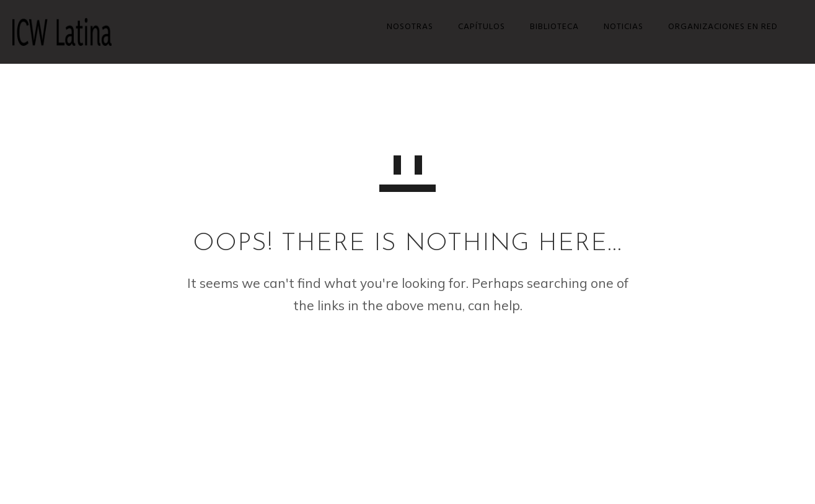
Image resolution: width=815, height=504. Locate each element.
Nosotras (404, 27)
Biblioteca (548, 27)
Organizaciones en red (717, 27)
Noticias (617, 27)
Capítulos (475, 27)
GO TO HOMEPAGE (407, 355)
